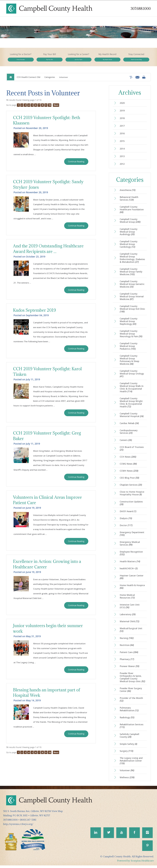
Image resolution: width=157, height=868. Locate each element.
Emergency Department (132, 536)
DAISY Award (128, 514)
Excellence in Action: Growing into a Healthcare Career (47, 567)
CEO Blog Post (129, 480)
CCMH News (129, 473)
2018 (122, 120)
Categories (50, 79)
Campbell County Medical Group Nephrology (129, 324)
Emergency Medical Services (130, 546)
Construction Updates (131, 505)
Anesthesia (128, 192)
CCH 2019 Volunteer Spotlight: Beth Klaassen (47, 122)
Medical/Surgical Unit (131, 632)
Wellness (127, 780)
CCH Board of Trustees (132, 451)
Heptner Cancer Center (132, 579)
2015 (122, 143)
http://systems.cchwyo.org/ (18, 827)
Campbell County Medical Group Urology (132, 376)
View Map (57, 814)
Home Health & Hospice (132, 589)
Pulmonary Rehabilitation (129, 712)
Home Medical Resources (127, 599)
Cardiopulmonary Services (129, 434)
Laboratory (128, 617)
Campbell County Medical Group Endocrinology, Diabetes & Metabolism (132, 260)
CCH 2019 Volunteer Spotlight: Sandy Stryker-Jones (49, 186)
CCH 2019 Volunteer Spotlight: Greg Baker (48, 438)
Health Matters (130, 564)
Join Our (78, 60)
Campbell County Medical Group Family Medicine (131, 274)
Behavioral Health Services (129, 201)
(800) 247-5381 (28, 822)
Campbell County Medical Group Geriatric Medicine (132, 286)
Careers (126, 442)
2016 (122, 136)
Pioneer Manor (129, 669)
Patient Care (129, 655)
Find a (21, 60)
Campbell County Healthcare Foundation (132, 212)
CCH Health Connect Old (28, 79)
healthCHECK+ (129, 571)
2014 (122, 151)
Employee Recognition (131, 555)
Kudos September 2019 (35, 312)
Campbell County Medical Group (130, 223)
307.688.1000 (141, 9)
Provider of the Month (131, 702)
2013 (122, 158)
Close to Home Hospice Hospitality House (132, 496)
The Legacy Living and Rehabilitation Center (131, 763)
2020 (122, 105)
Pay (50, 60)
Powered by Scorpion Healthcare (135, 863)
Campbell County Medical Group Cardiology (129, 246)
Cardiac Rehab (129, 426)
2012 (122, 166)
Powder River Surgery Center (131, 692)
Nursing (127, 641)
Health (136, 60)
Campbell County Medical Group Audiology (129, 234)
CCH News (128, 459)
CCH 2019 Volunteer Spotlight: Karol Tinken (48, 374)
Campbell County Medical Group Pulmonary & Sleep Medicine (129, 362)
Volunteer (127, 773)
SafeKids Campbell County (129, 738)
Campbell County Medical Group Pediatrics (129, 348)
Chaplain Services (131, 487)
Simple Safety (128, 747)
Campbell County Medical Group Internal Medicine (132, 299)
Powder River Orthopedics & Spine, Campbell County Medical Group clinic (132, 680)
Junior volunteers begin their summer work (48, 631)
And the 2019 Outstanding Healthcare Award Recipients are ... (49, 251)
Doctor (126, 528)
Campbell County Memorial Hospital (132, 417)
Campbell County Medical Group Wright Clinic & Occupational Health (131, 405)
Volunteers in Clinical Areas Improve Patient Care (48, 502)
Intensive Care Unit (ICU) (130, 608)
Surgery (126, 754)
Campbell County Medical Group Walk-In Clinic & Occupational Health (132, 390)
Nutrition (127, 648)
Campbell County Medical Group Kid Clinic (132, 311)
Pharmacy (127, 662)
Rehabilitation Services (132, 728)
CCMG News (128, 466)
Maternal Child (129, 624)
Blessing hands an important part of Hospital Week (47, 695)
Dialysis (126, 521)
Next (56, 107)
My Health (107, 60)
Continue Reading (76, 164)
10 (50, 107)
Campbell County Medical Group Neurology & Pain (131, 336)
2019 (122, 113)
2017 (122, 128)
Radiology (127, 720)
